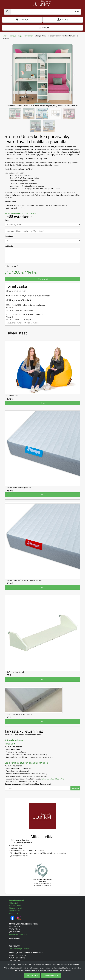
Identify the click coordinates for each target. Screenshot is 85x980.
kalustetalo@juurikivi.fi (18, 934)
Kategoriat (43, 27)
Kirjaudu (63, 20)
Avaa (43, 403)
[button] (10, 73)
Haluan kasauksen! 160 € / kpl (53, 779)
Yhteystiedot (14, 903)
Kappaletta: (9, 236)
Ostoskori (22, 20)
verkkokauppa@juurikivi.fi (19, 949)
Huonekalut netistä (16, 900)
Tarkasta (75, 788)
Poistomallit (14, 913)
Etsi (77, 12)
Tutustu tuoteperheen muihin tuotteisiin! (20, 213)
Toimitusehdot (15, 911)
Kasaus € (12, 266)
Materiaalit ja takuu (17, 908)
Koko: (7, 220)
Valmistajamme (15, 905)
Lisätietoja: (9, 246)
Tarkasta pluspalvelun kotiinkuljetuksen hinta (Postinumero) (28, 784)
